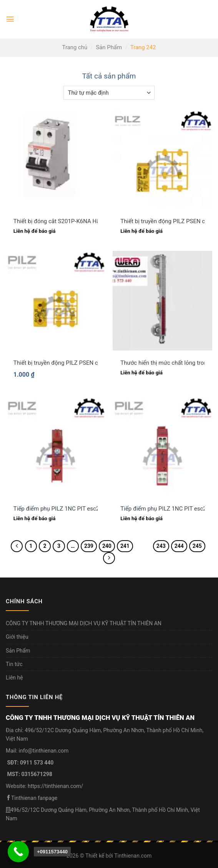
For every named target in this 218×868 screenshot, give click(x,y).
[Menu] (10, 19)
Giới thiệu (17, 637)
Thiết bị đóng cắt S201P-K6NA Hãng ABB (66, 221)
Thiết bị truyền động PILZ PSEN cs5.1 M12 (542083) (80, 363)
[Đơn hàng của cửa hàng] (109, 93)
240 (107, 546)
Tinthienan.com (133, 856)
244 (179, 546)
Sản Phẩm (109, 47)
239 (89, 546)
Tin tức (14, 664)
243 (161, 546)
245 (197, 546)
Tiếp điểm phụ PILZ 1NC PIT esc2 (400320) (69, 509)
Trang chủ (75, 47)
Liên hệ (14, 678)
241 (125, 546)
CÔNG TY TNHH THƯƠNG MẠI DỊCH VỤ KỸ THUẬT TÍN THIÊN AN (84, 623)
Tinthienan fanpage (34, 798)
